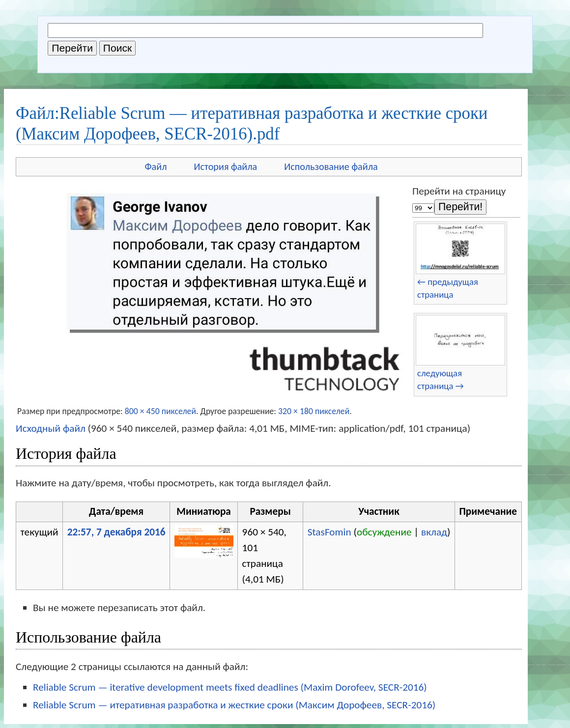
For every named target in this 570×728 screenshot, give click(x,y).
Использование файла (331, 167)
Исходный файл (51, 428)
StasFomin (329, 532)
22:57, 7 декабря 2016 (116, 532)
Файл (156, 167)
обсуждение (384, 532)
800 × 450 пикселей (160, 411)
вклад (434, 532)
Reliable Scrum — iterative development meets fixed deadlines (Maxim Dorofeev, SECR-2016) (230, 687)
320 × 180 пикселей (314, 411)
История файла (226, 167)
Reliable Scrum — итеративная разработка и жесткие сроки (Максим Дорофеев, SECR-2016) (234, 705)
